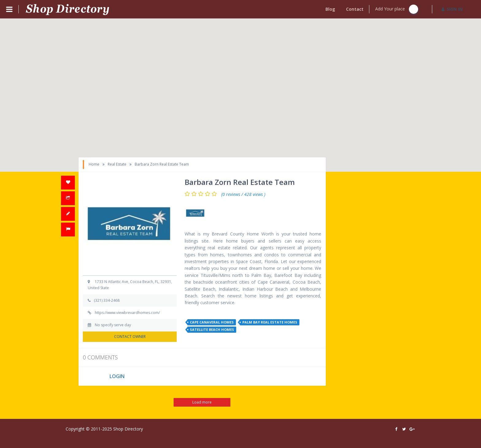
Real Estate (117, 164)
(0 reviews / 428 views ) (243, 194)
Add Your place (397, 9)
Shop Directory (128, 429)
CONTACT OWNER (130, 337)
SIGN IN (452, 9)
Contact (355, 9)
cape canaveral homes (212, 322)
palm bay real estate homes (270, 322)
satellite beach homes (212, 329)
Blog (330, 9)
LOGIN (117, 376)
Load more (202, 402)
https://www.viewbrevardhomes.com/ (127, 313)
